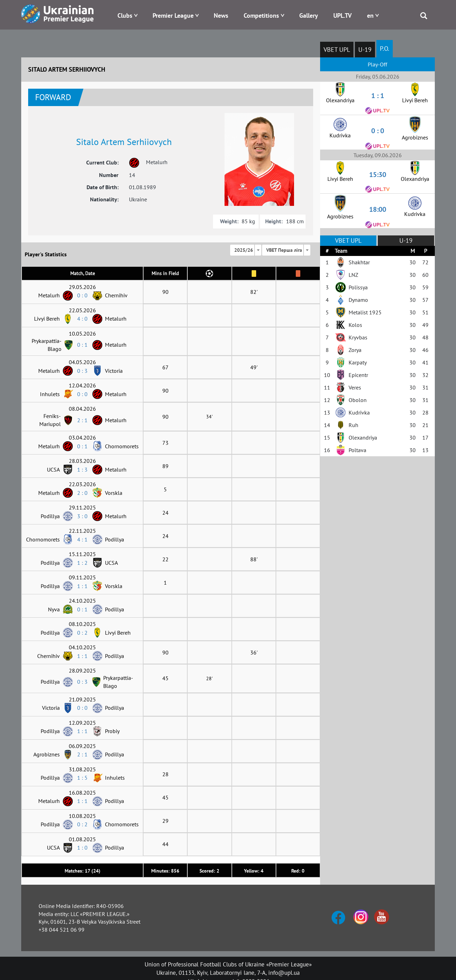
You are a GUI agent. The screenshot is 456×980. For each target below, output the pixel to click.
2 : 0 (82, 493)
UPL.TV (343, 15)
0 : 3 (82, 371)
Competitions (261, 15)
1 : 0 (82, 848)
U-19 (365, 50)
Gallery (309, 15)
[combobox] (246, 250)
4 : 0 (82, 319)
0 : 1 (82, 345)
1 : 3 (82, 469)
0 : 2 (82, 633)
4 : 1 (82, 539)
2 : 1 (82, 420)
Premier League (173, 15)
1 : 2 (82, 563)
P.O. (385, 49)
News (221, 15)
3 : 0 (82, 516)
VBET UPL (337, 50)
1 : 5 (82, 778)
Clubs (125, 15)
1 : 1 (82, 586)
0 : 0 (82, 295)
